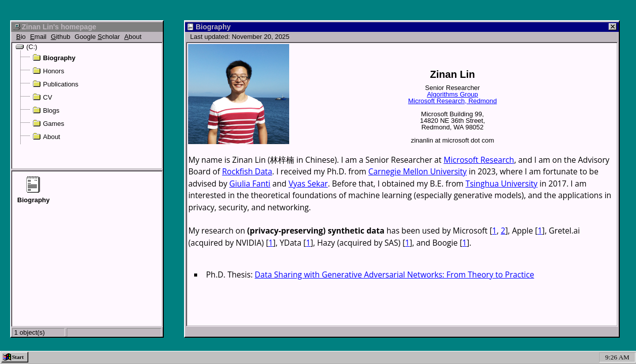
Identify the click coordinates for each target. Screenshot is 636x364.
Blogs (46, 110)
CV (42, 97)
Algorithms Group (452, 94)
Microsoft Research (479, 160)
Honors (48, 71)
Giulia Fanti (250, 184)
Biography (54, 58)
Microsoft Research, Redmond (452, 101)
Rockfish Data (247, 171)
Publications (55, 84)
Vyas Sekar (308, 184)
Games (48, 123)
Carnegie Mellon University (418, 171)
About (46, 136)
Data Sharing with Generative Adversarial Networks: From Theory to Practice (395, 275)
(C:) (27, 47)
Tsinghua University (502, 184)
